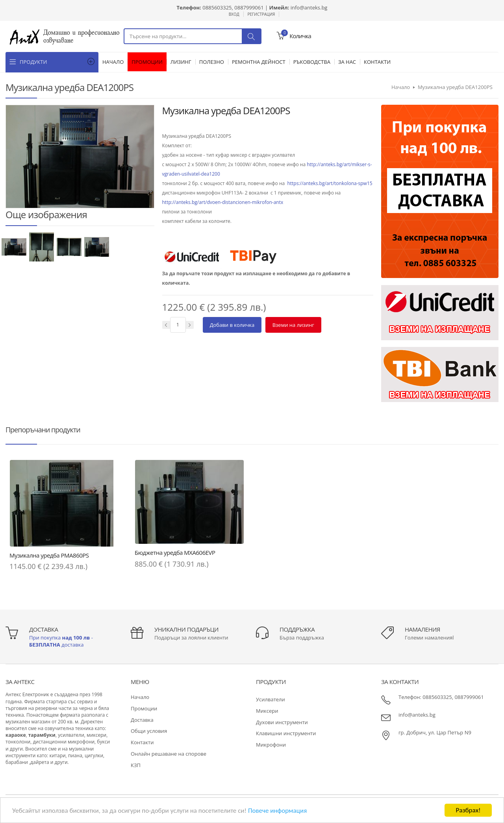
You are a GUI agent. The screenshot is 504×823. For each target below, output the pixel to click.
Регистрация (261, 14)
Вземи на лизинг (293, 325)
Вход (234, 14)
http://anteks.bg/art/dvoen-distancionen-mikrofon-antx (223, 202)
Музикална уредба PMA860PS (49, 555)
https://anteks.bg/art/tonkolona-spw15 (330, 183)
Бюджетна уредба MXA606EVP (175, 552)
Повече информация (277, 811)
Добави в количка (232, 325)
